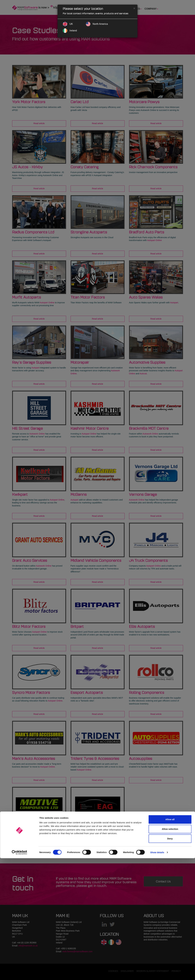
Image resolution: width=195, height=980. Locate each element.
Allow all (170, 941)
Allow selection (170, 951)
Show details (157, 974)
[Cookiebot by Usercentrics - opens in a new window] (19, 974)
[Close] (134, 8)
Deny (170, 960)
